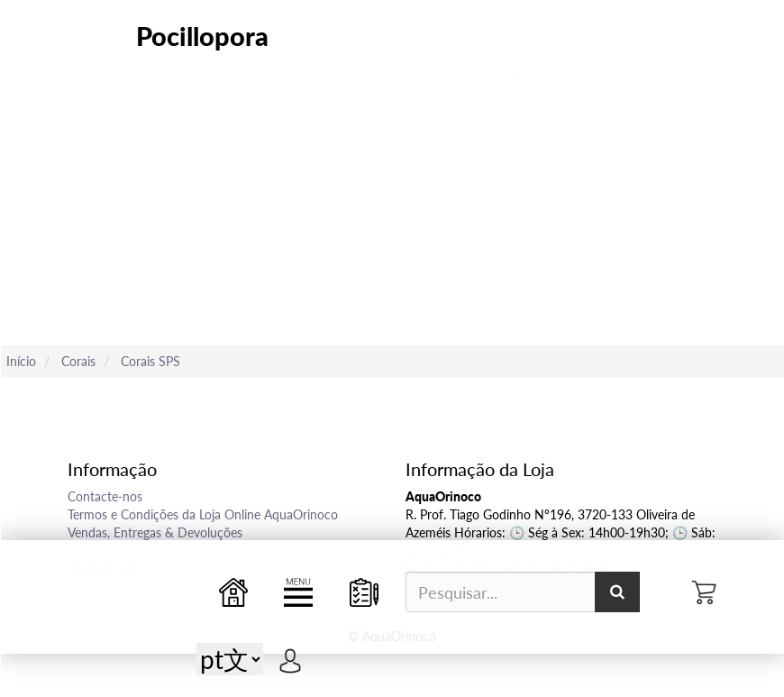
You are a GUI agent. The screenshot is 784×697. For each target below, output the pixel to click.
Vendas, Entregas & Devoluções (155, 532)
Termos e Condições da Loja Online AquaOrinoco (203, 514)
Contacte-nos (105, 496)
